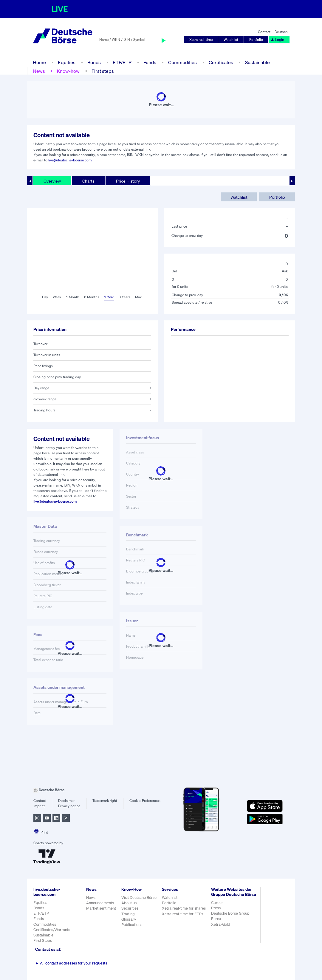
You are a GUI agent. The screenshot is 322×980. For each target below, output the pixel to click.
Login (277, 40)
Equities (67, 62)
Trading (128, 914)
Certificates (221, 62)
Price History (128, 181)
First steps (103, 71)
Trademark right (105, 801)
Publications (132, 925)
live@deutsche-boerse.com (70, 160)
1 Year (109, 297)
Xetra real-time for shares (184, 908)
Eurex (216, 919)
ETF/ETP (122, 62)
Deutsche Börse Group (230, 913)
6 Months (92, 297)
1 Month (73, 297)
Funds (150, 62)
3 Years (124, 297)
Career (217, 903)
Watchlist (231, 40)
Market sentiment (101, 908)
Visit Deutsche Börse (139, 898)
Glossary (129, 919)
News (39, 71)
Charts (88, 181)
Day (45, 297)
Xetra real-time (201, 40)
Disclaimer (66, 801)
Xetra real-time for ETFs (182, 914)
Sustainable (257, 62)
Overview (52, 181)
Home (39, 62)
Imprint (39, 806)
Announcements (100, 903)
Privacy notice (69, 806)
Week (57, 297)
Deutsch (281, 32)
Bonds (94, 62)
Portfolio (256, 40)
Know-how (68, 71)
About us (129, 903)
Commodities (182, 62)
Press (216, 908)
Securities (130, 908)
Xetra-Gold (221, 924)
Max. (139, 297)
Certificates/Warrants (52, 930)
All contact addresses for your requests (71, 963)
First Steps (43, 940)
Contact (264, 32)
